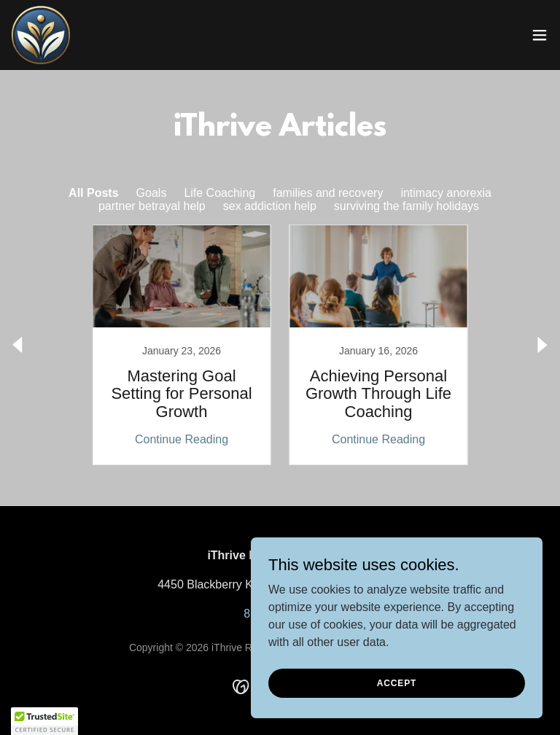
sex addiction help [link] (270, 206)
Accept (397, 682)
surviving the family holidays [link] (407, 206)
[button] (540, 35)
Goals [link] (152, 193)
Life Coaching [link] (219, 193)
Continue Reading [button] (182, 439)
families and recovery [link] (328, 193)
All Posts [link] (93, 193)
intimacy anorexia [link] (446, 193)
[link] (41, 35)
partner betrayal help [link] (152, 206)
